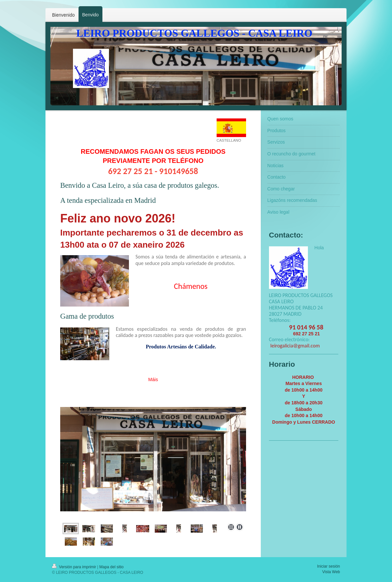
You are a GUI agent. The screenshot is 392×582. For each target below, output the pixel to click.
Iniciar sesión (329, 566)
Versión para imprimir (75, 567)
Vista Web (331, 572)
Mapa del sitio (112, 567)
